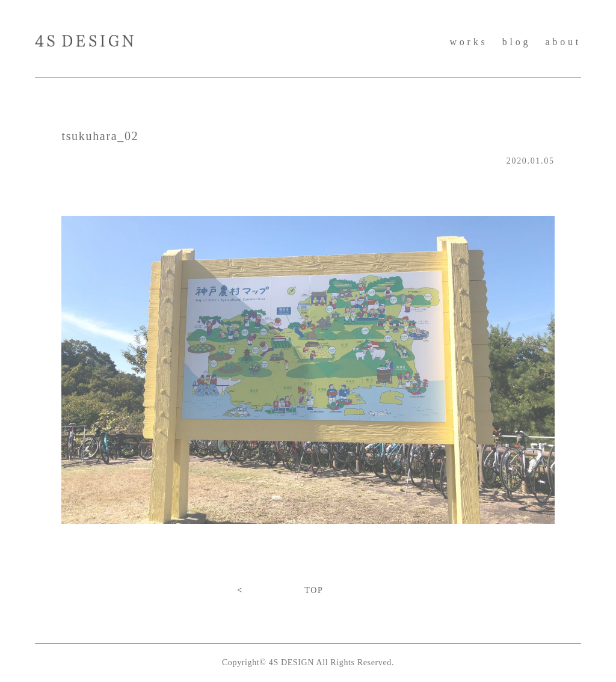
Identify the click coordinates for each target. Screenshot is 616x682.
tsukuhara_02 (100, 136)
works (468, 42)
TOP (314, 590)
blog (517, 42)
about (563, 42)
